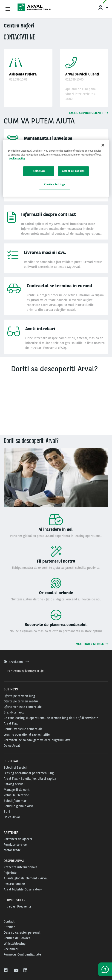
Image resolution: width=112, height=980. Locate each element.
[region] (56, 168)
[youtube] (16, 971)
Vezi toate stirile (92, 644)
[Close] (103, 145)
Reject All (39, 171)
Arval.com (16, 662)
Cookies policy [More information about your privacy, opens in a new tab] (17, 159)
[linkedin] (26, 971)
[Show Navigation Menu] (8, 9)
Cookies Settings (55, 184)
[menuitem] (103, 7)
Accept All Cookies (73, 171)
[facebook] (6, 971)
